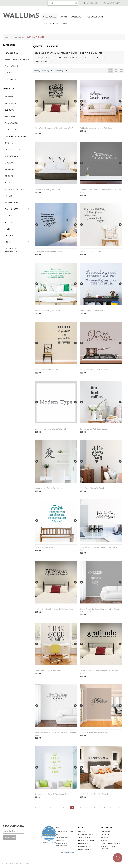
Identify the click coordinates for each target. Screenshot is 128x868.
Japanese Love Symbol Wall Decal (48, 488)
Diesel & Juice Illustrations (12, 250)
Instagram (106, 831)
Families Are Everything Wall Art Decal (95, 732)
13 (95, 808)
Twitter (104, 837)
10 (81, 808)
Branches (10, 117)
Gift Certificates (85, 834)
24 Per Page (61, 71)
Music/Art (10, 163)
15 (104, 808)
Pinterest (105, 840)
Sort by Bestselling (43, 71)
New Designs (11, 53)
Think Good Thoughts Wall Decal (48, 671)
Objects (9, 176)
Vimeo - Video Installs (111, 843)
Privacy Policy (84, 850)
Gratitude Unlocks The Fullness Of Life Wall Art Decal (99, 672)
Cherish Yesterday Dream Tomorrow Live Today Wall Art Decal (99, 610)
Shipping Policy (85, 847)
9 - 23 (117, 808)
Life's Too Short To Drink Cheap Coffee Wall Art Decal (99, 549)
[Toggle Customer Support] (118, 858)
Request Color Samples (66, 831)
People (8, 183)
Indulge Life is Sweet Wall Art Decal (94, 370)
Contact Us (61, 840)
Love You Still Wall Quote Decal (92, 251)
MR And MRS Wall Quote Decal (47, 190)
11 (86, 808)
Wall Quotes (12, 209)
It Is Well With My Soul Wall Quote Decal (96, 794)
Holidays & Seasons (15, 136)
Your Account (62, 837)
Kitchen (9, 143)
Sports (8, 222)
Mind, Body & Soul (15, 189)
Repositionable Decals (17, 60)
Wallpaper (77, 17)
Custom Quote (51, 23)
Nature (9, 196)
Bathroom (10, 103)
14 (100, 808)
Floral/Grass (12, 130)
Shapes (8, 216)
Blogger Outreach (86, 840)
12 (90, 808)
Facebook (105, 834)
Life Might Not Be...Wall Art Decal (48, 251)
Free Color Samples (96, 17)
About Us (82, 831)
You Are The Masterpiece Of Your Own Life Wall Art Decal (100, 191)
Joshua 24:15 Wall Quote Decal (47, 311)
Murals (64, 17)
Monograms (11, 156)
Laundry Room (13, 150)
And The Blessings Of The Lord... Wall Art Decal (54, 609)
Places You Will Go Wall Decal (92, 488)
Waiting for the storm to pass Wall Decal (96, 128)
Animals (9, 97)
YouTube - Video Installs (108, 848)
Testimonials (84, 837)
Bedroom (10, 110)
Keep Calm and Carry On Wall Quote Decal (52, 794)
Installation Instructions (61, 845)
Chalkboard (11, 123)
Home (7, 37)
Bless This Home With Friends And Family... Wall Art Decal (56, 734)
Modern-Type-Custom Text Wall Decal (50, 429)
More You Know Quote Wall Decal (93, 311)
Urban (8, 242)
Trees (8, 229)
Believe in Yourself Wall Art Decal (48, 370)
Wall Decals (49, 17)
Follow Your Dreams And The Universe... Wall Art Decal (55, 129)
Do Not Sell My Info (68, 852)
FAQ (57, 834)
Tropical (9, 236)
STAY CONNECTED (14, 826)
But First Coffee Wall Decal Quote (93, 429)
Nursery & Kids (13, 202)
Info (64, 23)
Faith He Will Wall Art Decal (46, 547)
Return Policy (84, 843)
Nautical (10, 169)
